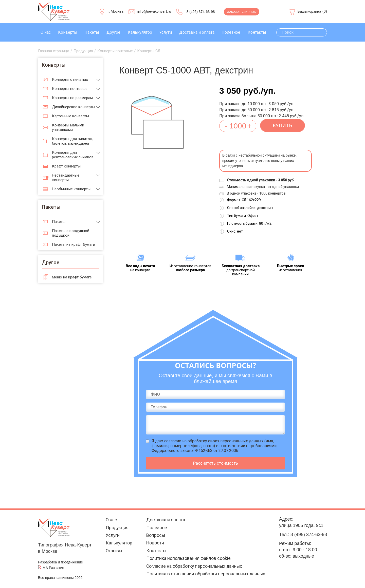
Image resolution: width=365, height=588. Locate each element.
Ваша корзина (309, 11)
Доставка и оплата (197, 32)
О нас (46, 32)
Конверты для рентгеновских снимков (73, 155)
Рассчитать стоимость (216, 463)
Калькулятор (140, 32)
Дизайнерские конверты (74, 107)
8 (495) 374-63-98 (200, 12)
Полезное (231, 32)
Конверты (68, 32)
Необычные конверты (71, 189)
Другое (113, 32)
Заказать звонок (242, 12)
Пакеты (92, 32)
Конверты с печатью (70, 80)
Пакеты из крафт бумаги (74, 244)
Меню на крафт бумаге (72, 277)
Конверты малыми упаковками (68, 127)
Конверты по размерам (72, 98)
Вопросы (155, 536)
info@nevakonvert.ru (154, 11)
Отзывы (114, 551)
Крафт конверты (66, 166)
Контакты (257, 32)
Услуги (166, 32)
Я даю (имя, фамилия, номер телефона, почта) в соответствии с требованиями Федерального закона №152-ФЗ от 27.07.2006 (214, 446)
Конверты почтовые (70, 89)
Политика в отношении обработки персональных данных (206, 575)
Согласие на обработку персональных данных (194, 567)
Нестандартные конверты (66, 178)
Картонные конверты (70, 116)
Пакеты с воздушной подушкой (71, 233)
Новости (155, 544)
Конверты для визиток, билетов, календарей (72, 141)
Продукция (117, 528)
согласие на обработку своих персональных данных (214, 441)
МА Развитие (53, 568)
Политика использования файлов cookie (188, 559)
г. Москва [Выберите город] (116, 11)
